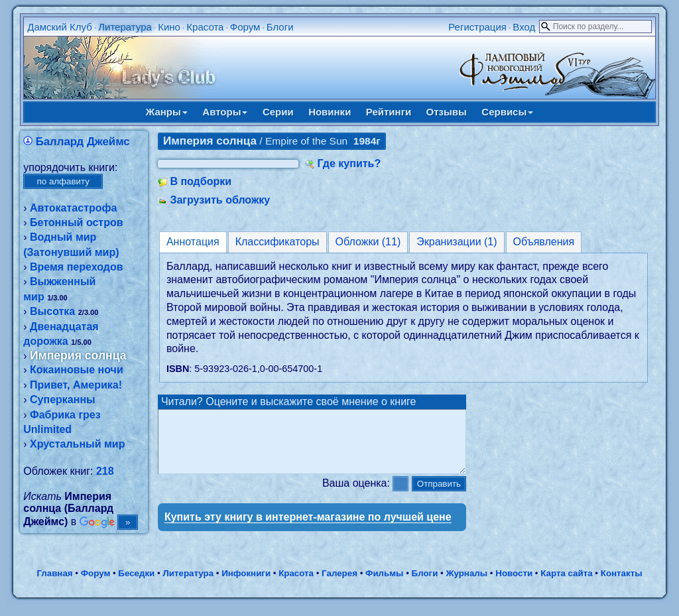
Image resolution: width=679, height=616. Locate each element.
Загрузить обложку (220, 200)
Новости (514, 585)
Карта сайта (566, 585)
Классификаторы (278, 242)
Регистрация (477, 27)
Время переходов (76, 267)
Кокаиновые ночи (77, 370)
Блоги (280, 27)
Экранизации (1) (457, 242)
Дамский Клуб (60, 27)
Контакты (622, 585)
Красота (205, 27)
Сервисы (507, 112)
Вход (524, 27)
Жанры (167, 112)
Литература (125, 27)
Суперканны (63, 400)
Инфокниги (246, 585)
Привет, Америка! (76, 385)
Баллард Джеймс (83, 142)
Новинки (330, 112)
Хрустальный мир (77, 444)
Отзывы (447, 112)
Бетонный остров (77, 222)
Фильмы (384, 585)
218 (105, 471)
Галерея (339, 585)
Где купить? (349, 163)
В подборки (201, 181)
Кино (169, 27)
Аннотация (193, 242)
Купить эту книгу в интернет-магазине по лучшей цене (308, 529)
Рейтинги (389, 112)
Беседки (136, 585)
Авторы (225, 112)
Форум (245, 27)
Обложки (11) (368, 242)
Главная (54, 585)
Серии (278, 112)
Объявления (544, 242)
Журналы (466, 585)
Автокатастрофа (73, 208)
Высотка (52, 311)
